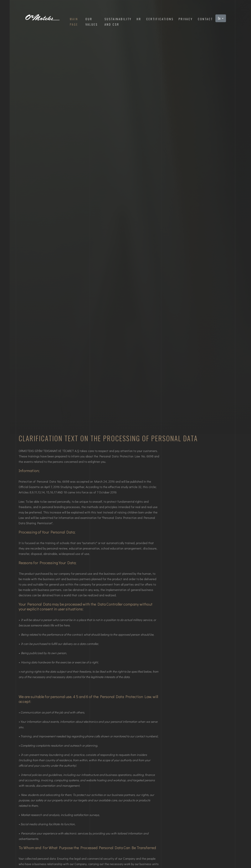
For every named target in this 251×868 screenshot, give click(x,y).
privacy (186, 19)
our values (92, 22)
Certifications (160, 19)
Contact (205, 19)
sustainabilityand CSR (118, 22)
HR (139, 19)
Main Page (74, 22)
